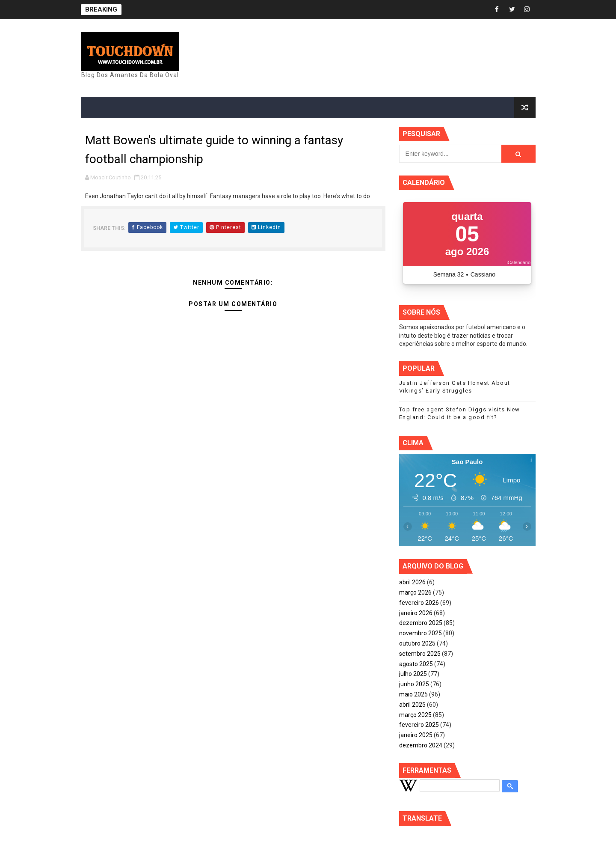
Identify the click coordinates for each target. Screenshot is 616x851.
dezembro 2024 (421, 745)
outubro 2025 (417, 643)
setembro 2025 (420, 654)
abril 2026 (412, 582)
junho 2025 (414, 684)
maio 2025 (413, 694)
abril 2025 (412, 705)
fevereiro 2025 (419, 725)
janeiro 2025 (416, 735)
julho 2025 (413, 674)
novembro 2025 (421, 633)
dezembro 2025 (421, 623)
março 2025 (415, 715)
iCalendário (518, 262)
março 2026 (415, 592)
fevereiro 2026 (419, 603)
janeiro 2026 (416, 613)
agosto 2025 (416, 664)
